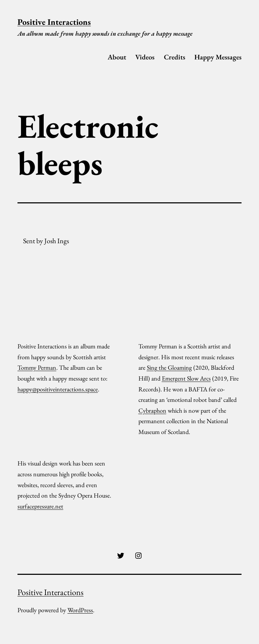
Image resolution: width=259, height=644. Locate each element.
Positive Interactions (54, 22)
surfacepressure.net (40, 506)
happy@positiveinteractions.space (58, 389)
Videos (145, 57)
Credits (175, 57)
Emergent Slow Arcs (186, 378)
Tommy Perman (37, 367)
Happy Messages (218, 57)
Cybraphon (152, 410)
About (117, 57)
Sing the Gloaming (169, 367)
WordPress (80, 610)
